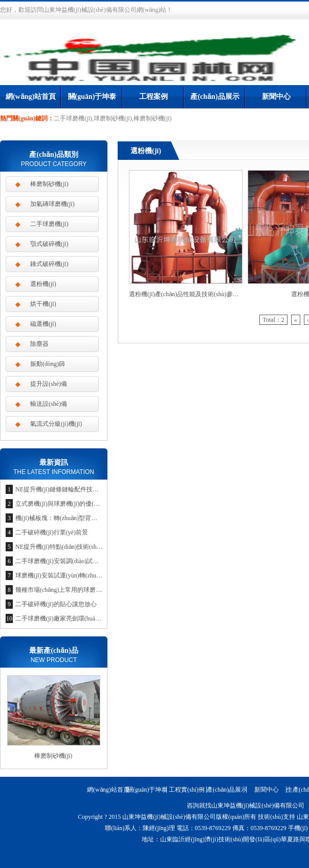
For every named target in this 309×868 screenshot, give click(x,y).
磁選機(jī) (43, 324)
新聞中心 (276, 97)
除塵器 (39, 344)
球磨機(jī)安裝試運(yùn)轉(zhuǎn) (60, 575)
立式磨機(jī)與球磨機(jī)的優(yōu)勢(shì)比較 (75, 504)
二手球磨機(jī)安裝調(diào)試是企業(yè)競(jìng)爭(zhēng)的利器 (100, 561)
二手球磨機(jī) (49, 224)
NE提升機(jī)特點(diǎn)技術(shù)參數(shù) (71, 547)
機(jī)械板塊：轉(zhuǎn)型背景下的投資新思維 (78, 518)
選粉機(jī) (43, 284)
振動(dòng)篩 (48, 364)
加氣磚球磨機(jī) (52, 204)
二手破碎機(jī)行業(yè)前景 (52, 532)
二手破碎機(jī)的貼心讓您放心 (56, 604)
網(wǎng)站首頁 (31, 97)
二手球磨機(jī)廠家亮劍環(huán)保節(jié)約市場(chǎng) (88, 618)
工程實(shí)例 (187, 790)
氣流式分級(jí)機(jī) (56, 424)
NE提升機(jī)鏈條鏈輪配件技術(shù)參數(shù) (76, 489)
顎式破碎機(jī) (49, 244)
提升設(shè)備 (49, 384)
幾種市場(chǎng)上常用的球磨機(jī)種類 (69, 590)
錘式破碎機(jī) (49, 264)
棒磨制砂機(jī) (49, 184)
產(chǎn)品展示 (215, 97)
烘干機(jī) (43, 304)
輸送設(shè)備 (49, 404)
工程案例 (153, 97)
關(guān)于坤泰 (92, 97)
